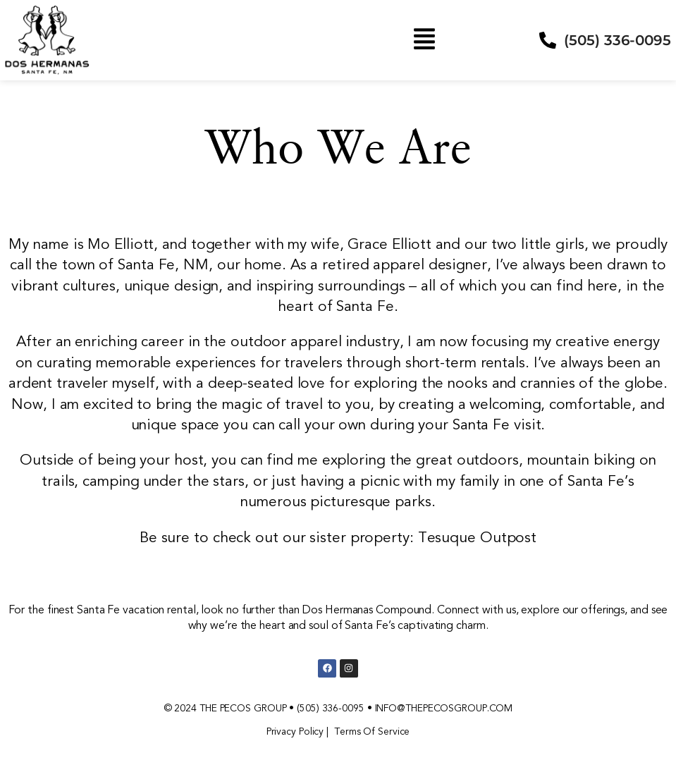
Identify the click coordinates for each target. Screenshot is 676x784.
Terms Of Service (372, 731)
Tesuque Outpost (478, 537)
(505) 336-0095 (331, 708)
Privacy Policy (295, 731)
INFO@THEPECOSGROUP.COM (444, 708)
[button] (424, 40)
